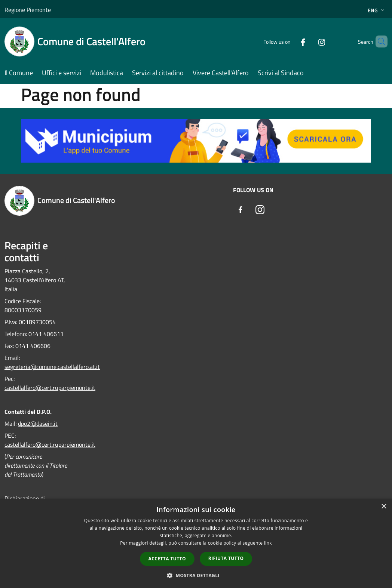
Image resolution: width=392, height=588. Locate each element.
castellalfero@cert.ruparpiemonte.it (50, 388)
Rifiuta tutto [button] (226, 558)
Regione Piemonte (28, 10)
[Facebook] (290, 41)
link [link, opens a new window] (268, 543)
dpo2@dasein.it (38, 424)
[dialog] (196, 543)
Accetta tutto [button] (167, 559)
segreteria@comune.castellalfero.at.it (52, 367)
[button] (196, 575)
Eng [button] (377, 10)
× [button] (384, 507)
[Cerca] (379, 41)
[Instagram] (309, 41)
